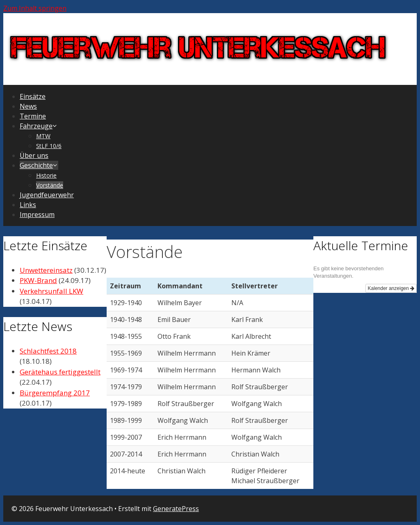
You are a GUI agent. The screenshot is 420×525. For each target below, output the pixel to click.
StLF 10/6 (49, 146)
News (28, 106)
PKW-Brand (38, 280)
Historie (46, 175)
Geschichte (39, 165)
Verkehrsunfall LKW (51, 291)
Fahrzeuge (39, 126)
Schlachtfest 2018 (48, 351)
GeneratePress (176, 509)
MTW (43, 136)
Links (28, 205)
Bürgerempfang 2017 (55, 393)
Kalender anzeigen (391, 288)
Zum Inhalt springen (35, 8)
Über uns (34, 155)
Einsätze (33, 96)
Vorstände (50, 185)
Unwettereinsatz (46, 270)
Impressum (37, 215)
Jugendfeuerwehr (47, 195)
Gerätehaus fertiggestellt (60, 372)
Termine (33, 116)
